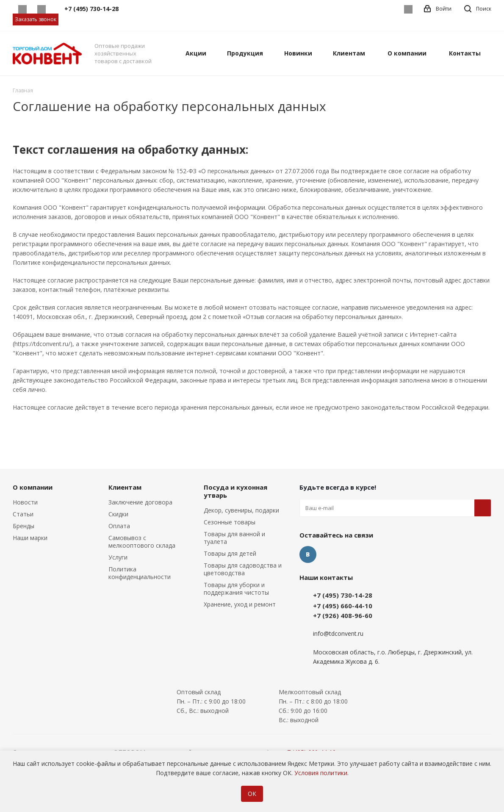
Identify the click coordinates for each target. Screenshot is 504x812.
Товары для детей (230, 553)
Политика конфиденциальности (140, 573)
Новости (25, 502)
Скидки (118, 514)
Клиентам (125, 487)
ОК (252, 794)
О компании (33, 487)
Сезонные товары (230, 522)
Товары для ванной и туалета (234, 538)
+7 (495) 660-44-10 (343, 606)
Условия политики (321, 773)
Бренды (24, 526)
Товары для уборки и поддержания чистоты (236, 589)
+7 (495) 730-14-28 (343, 595)
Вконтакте (408, 9)
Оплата (119, 526)
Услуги (118, 557)
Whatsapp (22, 9)
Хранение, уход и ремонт (240, 604)
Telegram (41, 9)
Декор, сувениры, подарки (241, 510)
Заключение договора (140, 502)
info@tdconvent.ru (338, 633)
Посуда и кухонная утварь (235, 491)
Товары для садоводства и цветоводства (243, 569)
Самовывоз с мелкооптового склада (142, 542)
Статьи (23, 514)
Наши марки (30, 538)
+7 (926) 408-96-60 (343, 615)
